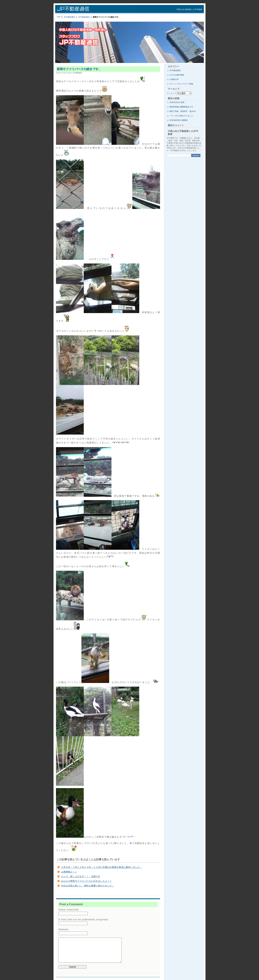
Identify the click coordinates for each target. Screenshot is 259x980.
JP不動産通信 (98, 9)
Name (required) (69, 910)
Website (63, 929)
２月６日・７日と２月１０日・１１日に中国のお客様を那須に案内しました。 (101, 867)
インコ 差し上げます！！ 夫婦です (81, 876)
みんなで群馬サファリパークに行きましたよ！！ (86, 881)
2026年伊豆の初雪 (177, 102)
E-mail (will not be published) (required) (83, 920)
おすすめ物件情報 (177, 75)
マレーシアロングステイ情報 (181, 84)
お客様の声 (174, 79)
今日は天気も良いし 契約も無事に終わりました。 (88, 886)
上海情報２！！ (69, 872)
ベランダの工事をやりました (181, 116)
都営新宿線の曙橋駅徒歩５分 (181, 107)
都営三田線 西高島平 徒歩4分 (183, 111)
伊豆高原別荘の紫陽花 (179, 120)
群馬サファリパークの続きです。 (79, 69)
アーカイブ (171, 93)
